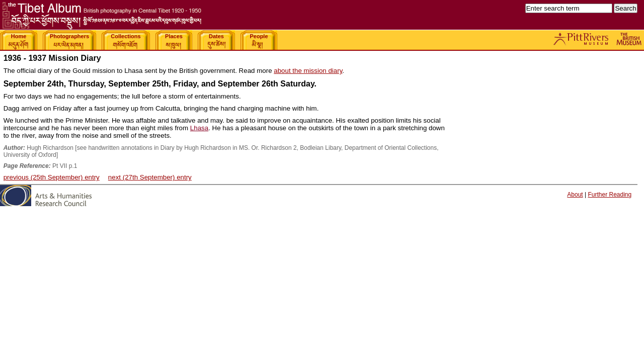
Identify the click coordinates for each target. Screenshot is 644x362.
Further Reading (610, 195)
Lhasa (199, 128)
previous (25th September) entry (52, 177)
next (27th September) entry (150, 177)
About (575, 195)
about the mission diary (308, 71)
